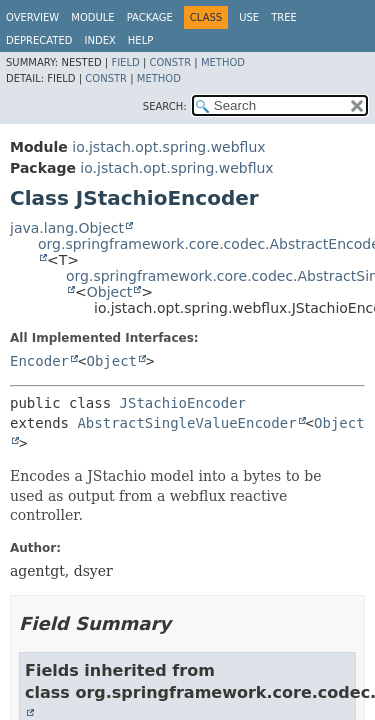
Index (100, 40)
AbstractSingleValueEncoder (186, 423)
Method (223, 62)
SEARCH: (165, 106)
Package (150, 17)
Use (249, 17)
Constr (170, 62)
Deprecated (39, 40)
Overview (32, 17)
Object (110, 292)
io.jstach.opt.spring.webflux (168, 147)
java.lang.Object (67, 228)
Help (140, 40)
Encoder (39, 361)
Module (92, 17)
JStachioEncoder (183, 403)
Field (125, 62)
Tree (284, 17)
